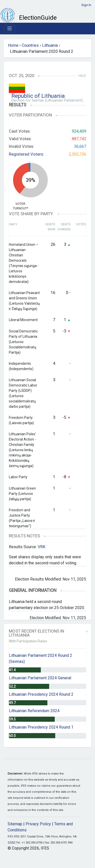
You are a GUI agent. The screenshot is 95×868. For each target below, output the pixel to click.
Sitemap (15, 824)
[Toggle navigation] (10, 29)
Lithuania (50, 45)
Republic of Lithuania (38, 96)
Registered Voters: (26, 154)
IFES (10, 837)
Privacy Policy (38, 824)
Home (13, 45)
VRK (42, 547)
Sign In (86, 5)
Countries (30, 45)
